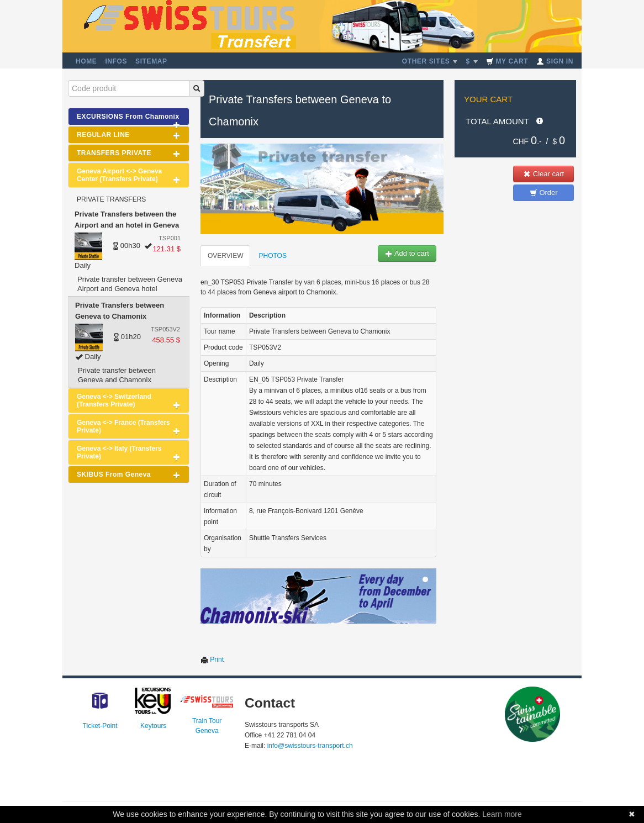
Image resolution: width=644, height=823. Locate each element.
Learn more (502, 814)
